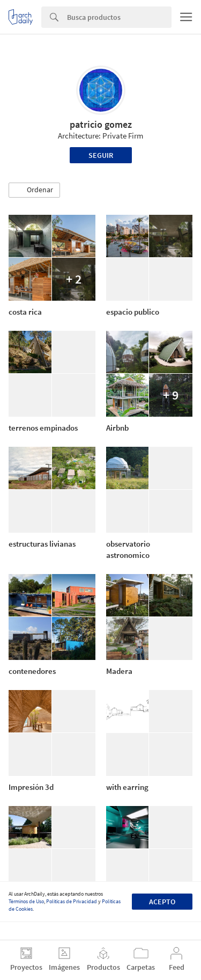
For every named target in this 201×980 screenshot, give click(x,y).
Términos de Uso (26, 901)
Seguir (101, 155)
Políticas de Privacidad (72, 901)
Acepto (162, 902)
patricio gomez (101, 124)
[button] (34, 190)
